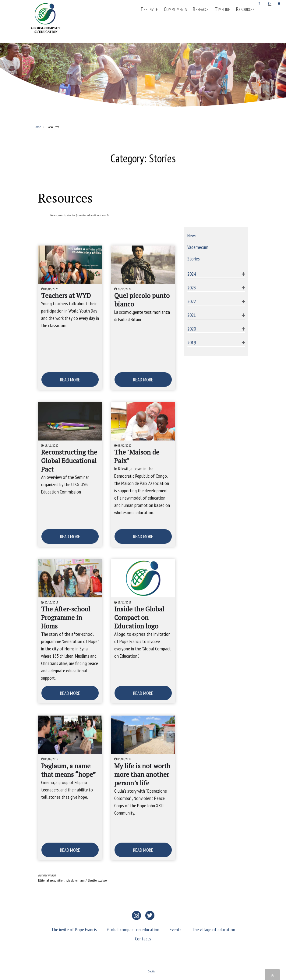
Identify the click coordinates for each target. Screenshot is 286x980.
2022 (192, 301)
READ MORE (70, 380)
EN (270, 4)
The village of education (214, 929)
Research (201, 9)
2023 (192, 288)
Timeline (222, 9)
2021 (192, 315)
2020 (192, 329)
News (192, 235)
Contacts (143, 939)
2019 (192, 342)
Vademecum (198, 247)
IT (259, 4)
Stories (194, 259)
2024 (192, 274)
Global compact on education (133, 929)
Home (37, 127)
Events (176, 929)
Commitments (175, 9)
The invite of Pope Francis (74, 929)
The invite (149, 9)
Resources (245, 9)
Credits (151, 971)
